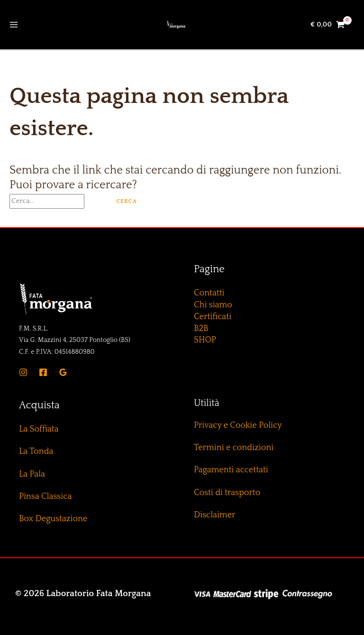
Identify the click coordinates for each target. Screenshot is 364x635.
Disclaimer (214, 515)
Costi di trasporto (227, 493)
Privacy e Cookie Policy (238, 425)
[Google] (63, 372)
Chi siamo (213, 305)
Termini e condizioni (234, 448)
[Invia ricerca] (96, 201)
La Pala (32, 474)
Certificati (213, 317)
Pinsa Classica (45, 497)
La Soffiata (39, 429)
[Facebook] (43, 372)
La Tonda (36, 451)
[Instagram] (23, 372)
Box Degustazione (53, 519)
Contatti (209, 293)
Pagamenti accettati (231, 470)
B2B (201, 329)
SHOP (205, 340)
